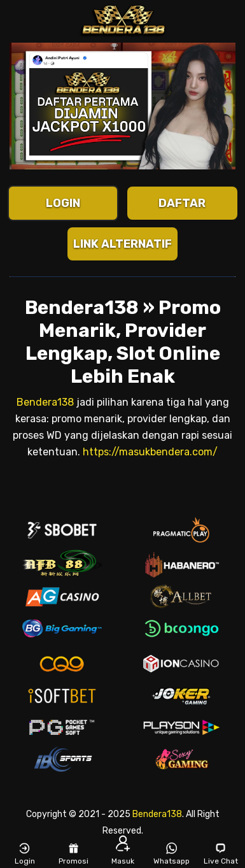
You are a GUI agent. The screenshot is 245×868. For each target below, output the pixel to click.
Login (25, 854)
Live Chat (221, 854)
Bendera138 (45, 402)
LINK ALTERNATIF (122, 244)
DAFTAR (182, 203)
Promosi (73, 854)
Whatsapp (171, 854)
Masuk (123, 854)
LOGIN (63, 203)
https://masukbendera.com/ (150, 452)
